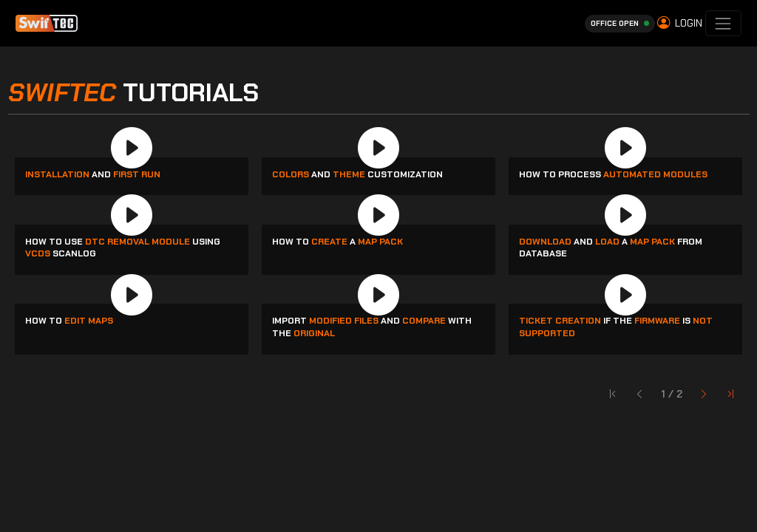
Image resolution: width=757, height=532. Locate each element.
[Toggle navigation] (723, 23)
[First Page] (704, 395)
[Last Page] (731, 395)
